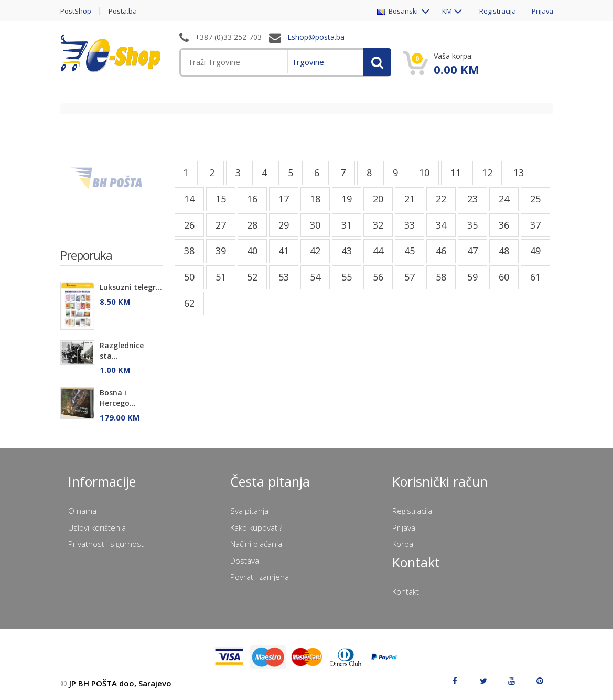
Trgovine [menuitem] (308, 62)
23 (472, 199)
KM (447, 11)
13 (519, 173)
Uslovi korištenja (97, 527)
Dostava (245, 561)
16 (252, 199)
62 (189, 303)
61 (535, 277)
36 (504, 225)
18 (315, 199)
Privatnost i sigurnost (106, 544)
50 (189, 277)
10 (424, 173)
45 (410, 251)
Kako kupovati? (256, 527)
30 (315, 225)
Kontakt (406, 591)
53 (284, 277)
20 (378, 199)
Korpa (403, 544)
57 (410, 277)
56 (378, 277)
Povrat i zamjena (260, 577)
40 (252, 251)
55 (347, 277)
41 (284, 251)
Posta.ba (123, 11)
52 (252, 277)
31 (347, 225)
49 (535, 251)
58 (441, 277)
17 (284, 199)
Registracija (497, 11)
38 (189, 251)
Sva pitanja (249, 511)
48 (504, 251)
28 (252, 225)
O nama (82, 511)
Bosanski (398, 11)
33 (410, 225)
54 (315, 277)
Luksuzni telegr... (131, 287)
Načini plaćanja (256, 544)
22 (441, 199)
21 (410, 199)
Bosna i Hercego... (118, 398)
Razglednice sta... (122, 351)
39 (221, 251)
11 (456, 173)
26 (189, 225)
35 (472, 225)
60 (504, 277)
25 (535, 199)
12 (487, 173)
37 (535, 225)
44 (378, 251)
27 (221, 225)
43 (347, 251)
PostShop (76, 11)
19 (347, 199)
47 (472, 251)
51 (221, 277)
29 (284, 225)
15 (221, 199)
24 (504, 199)
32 (378, 225)
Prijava (542, 11)
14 (189, 199)
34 (441, 225)
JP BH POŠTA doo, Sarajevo (120, 683)
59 (472, 277)
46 (441, 251)
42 (315, 251)
